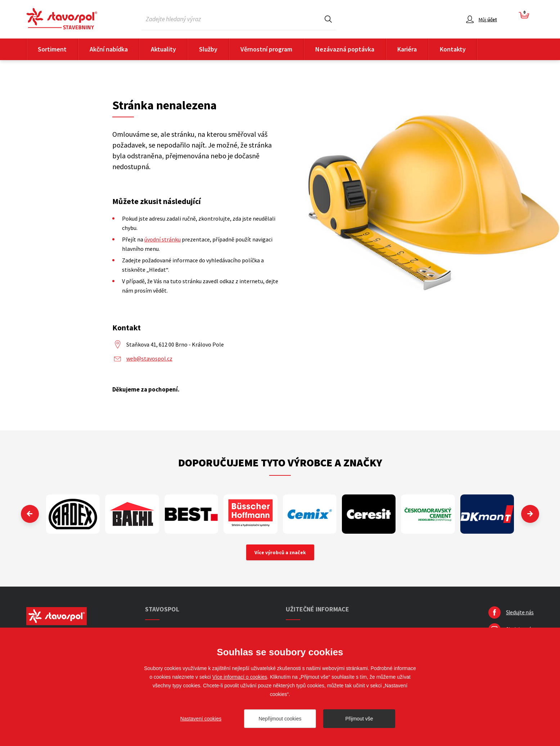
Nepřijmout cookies (280, 719)
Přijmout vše (359, 719)
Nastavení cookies (201, 719)
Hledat (328, 19)
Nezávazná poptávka (345, 49)
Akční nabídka (109, 49)
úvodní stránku (162, 239)
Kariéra (407, 49)
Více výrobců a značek (280, 552)
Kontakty (453, 49)
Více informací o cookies (240, 677)
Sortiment (52, 49)
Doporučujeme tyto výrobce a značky (280, 462)
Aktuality (163, 49)
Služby (208, 49)
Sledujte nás (520, 612)
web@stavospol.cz (149, 358)
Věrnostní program (266, 49)
